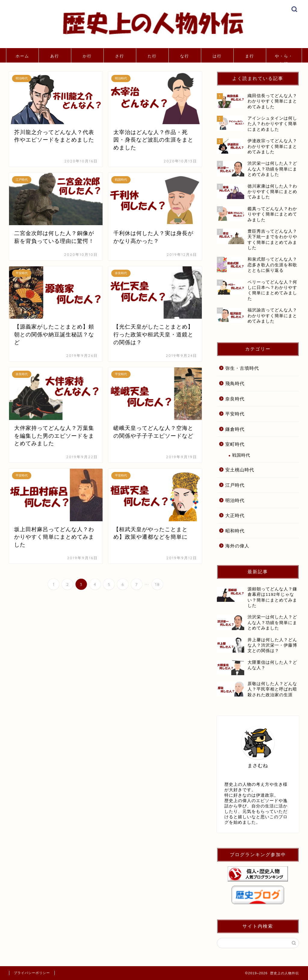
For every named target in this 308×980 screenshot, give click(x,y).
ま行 (250, 56)
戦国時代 (241, 455)
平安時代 (235, 414)
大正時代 (235, 515)
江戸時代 (235, 485)
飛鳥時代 (235, 383)
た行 (152, 56)
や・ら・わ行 (284, 58)
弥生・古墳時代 (242, 368)
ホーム (22, 56)
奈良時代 (235, 399)
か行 (87, 56)
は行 (217, 56)
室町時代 (235, 444)
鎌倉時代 (235, 429)
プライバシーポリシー (32, 973)
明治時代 (235, 500)
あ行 (55, 56)
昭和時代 (235, 531)
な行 (185, 56)
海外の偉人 (237, 546)
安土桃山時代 (240, 470)
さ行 (120, 56)
